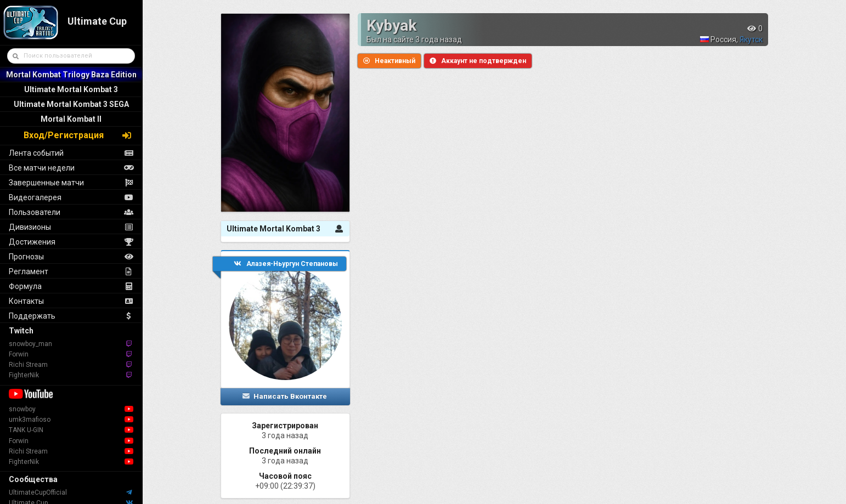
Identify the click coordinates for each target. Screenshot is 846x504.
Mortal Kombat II (71, 119)
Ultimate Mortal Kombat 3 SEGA (71, 104)
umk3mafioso (71, 420)
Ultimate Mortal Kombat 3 (71, 89)
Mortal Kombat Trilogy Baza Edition (71, 75)
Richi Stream (71, 365)
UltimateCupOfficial (71, 492)
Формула (71, 286)
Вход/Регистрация (78, 135)
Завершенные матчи (71, 183)
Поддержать (71, 316)
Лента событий (71, 153)
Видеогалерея (71, 197)
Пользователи (71, 212)
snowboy (71, 409)
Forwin (71, 354)
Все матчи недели (71, 168)
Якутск (751, 39)
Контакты (71, 301)
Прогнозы (71, 257)
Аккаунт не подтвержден (478, 61)
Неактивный (389, 61)
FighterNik (71, 375)
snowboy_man (71, 344)
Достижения (71, 242)
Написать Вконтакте (284, 396)
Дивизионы (71, 227)
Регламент (71, 271)
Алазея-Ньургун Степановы (286, 264)
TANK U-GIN (71, 430)
